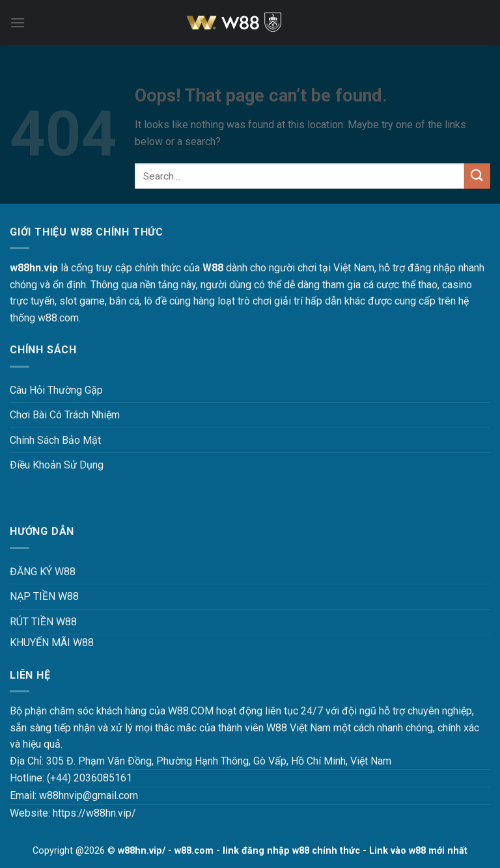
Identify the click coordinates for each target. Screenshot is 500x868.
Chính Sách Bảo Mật (55, 440)
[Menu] (18, 22)
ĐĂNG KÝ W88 (43, 572)
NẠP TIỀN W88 (44, 596)
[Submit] (477, 176)
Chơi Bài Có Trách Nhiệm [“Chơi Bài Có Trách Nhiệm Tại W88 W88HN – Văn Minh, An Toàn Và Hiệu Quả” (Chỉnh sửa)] (65, 415)
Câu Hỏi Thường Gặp (56, 390)
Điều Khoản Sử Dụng (57, 465)
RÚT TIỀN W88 (43, 622)
